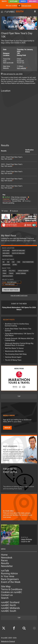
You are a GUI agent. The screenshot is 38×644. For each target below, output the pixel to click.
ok (19, 6)
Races (4, 560)
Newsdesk (7, 558)
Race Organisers (10, 579)
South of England (18, 253)
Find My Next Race (11, 290)
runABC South (9, 611)
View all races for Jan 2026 (13, 74)
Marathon (6, 265)
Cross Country (23, 271)
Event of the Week (11, 582)
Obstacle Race (8, 276)
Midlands (33, 1)
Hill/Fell (12, 271)
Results (5, 563)
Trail (4, 273)
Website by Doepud (8, 641)
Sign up (7, 428)
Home (4, 555)
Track (11, 273)
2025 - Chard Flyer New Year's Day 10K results (12, 165)
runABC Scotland (10, 602)
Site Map (6, 587)
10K (13, 262)
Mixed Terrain (21, 273)
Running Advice (9, 573)
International (8, 256)
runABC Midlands (10, 608)
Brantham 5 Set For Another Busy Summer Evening (17, 325)
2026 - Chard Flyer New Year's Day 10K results (12, 158)
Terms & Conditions (12, 589)
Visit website (21, 68)
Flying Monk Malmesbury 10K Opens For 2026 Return (19, 335)
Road (4, 271)
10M (19, 262)
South (4, 1)
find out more (26, 6)
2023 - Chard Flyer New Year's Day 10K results (12, 180)
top (19, 396)
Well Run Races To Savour (14, 348)
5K (3, 262)
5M (8, 262)
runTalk (5, 571)
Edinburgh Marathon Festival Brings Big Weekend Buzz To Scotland (19, 344)
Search (5, 598)
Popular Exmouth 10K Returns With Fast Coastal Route (19, 339)
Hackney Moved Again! (13, 357)
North (23, 1)
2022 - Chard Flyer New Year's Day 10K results (12, 187)
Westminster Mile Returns (14, 351)
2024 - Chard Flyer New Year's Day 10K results (12, 172)
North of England (18, 251)
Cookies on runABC (11, 592)
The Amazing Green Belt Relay (16, 354)
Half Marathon (28, 262)
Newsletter (7, 566)
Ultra (15, 265)
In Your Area (8, 576)
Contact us (7, 595)
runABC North (8, 605)
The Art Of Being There (13, 360)
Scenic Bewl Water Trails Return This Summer (18, 330)
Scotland (14, 1)
